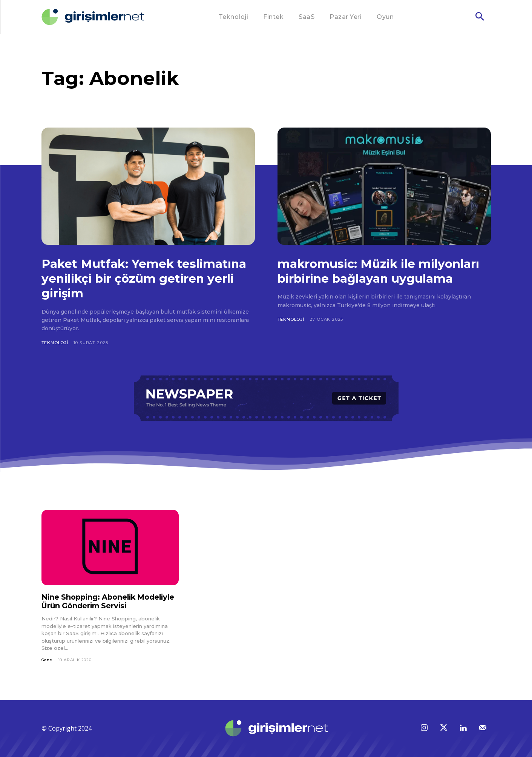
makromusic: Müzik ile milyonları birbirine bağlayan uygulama (373, 278)
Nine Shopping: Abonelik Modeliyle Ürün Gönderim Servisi (107, 601)
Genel (48, 660)
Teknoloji (55, 343)
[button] (480, 17)
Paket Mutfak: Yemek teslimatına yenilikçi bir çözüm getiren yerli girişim (143, 278)
